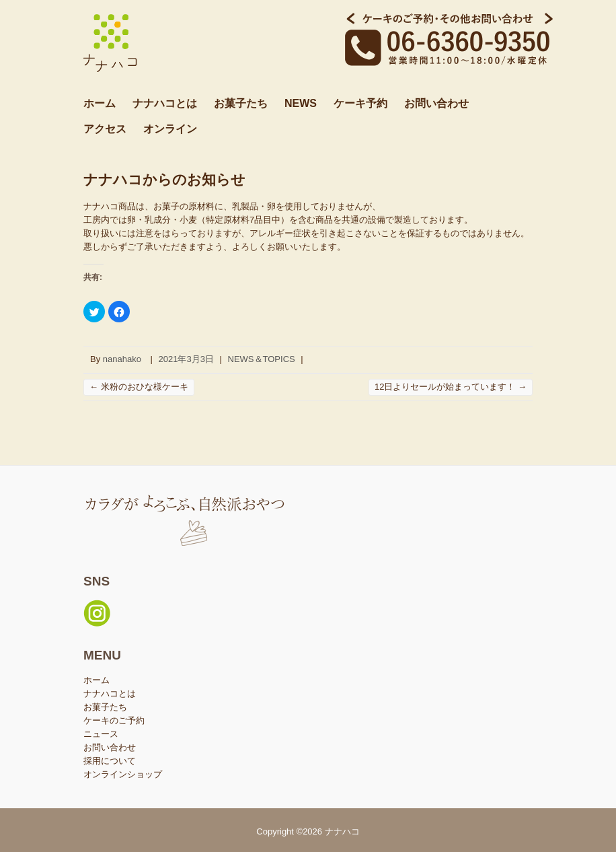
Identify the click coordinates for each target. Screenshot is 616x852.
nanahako (122, 359)
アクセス (105, 129)
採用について (110, 761)
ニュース (101, 734)
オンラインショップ (123, 774)
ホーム (100, 103)
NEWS (301, 103)
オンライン (170, 129)
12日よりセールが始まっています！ (451, 387)
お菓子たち (241, 103)
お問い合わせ (436, 103)
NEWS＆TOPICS (262, 359)
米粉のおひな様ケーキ (139, 387)
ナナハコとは (165, 103)
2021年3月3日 (186, 359)
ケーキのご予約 (114, 720)
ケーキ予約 (360, 103)
